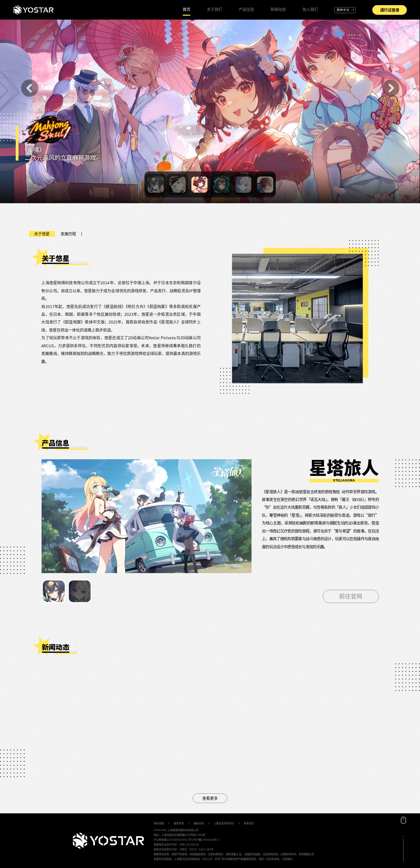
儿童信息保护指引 (224, 823)
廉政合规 (199, 823)
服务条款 (179, 823)
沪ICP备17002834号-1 (206, 840)
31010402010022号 (179, 840)
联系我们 (249, 823)
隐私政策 (159, 823)
